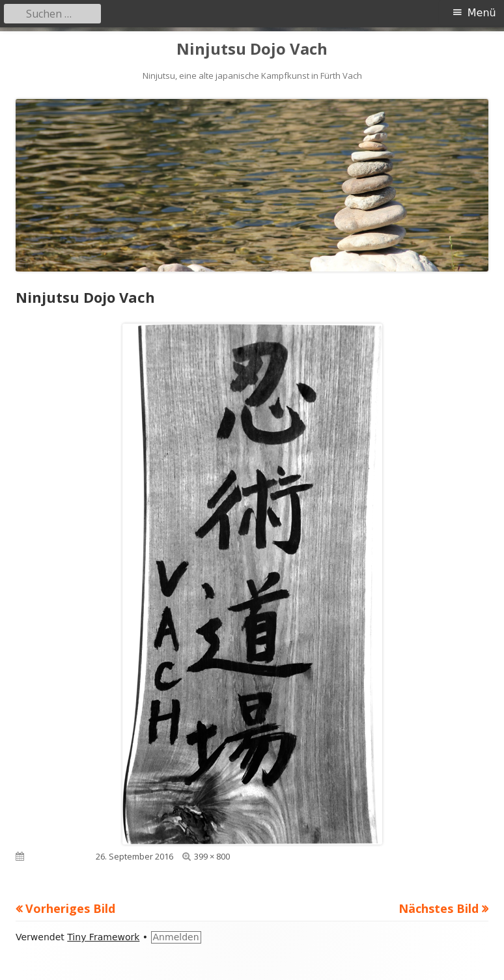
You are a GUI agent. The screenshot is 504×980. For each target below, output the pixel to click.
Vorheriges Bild (70, 908)
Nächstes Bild (439, 908)
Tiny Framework (103, 937)
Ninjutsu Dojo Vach (252, 49)
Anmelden (176, 937)
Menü (482, 13)
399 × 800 (212, 856)
